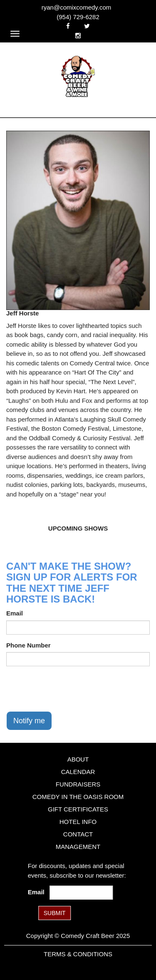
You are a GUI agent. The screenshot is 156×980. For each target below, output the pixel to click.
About (78, 759)
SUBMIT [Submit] (55, 913)
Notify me (29, 721)
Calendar (78, 772)
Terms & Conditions (78, 954)
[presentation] (69, 689)
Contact (78, 834)
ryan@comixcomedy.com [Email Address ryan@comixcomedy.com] (77, 7)
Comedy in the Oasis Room (78, 797)
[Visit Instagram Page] (78, 36)
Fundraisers (78, 784)
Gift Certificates (78, 809)
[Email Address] (81, 893)
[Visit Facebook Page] (68, 26)
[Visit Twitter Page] (87, 26)
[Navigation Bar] (15, 34)
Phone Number (28, 645)
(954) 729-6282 (78, 17)
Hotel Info (78, 822)
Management (78, 847)
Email (15, 613)
